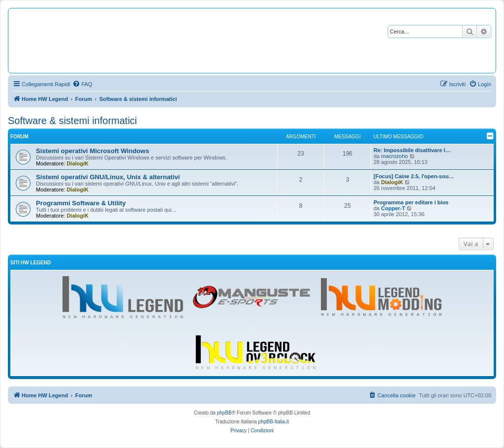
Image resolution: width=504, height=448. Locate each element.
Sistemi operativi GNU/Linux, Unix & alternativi (108, 177)
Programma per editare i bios (411, 202)
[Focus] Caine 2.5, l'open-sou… (414, 176)
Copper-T (393, 208)
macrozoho (394, 156)
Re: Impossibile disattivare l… (412, 150)
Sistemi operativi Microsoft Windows (93, 151)
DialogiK (78, 163)
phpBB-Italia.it (274, 422)
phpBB (224, 413)
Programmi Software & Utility (81, 203)
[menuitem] (82, 84)
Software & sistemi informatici (72, 121)
